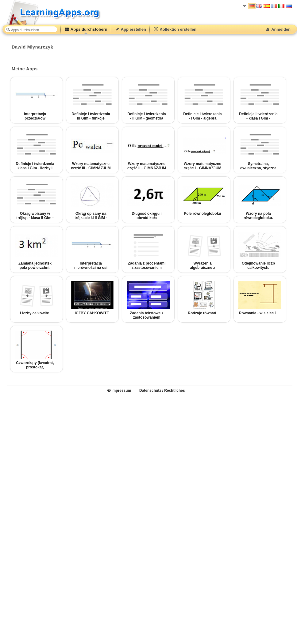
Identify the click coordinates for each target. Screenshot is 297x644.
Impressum (119, 391)
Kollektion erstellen (175, 29)
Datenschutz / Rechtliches (162, 391)
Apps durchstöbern (86, 29)
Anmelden (278, 29)
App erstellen (130, 29)
